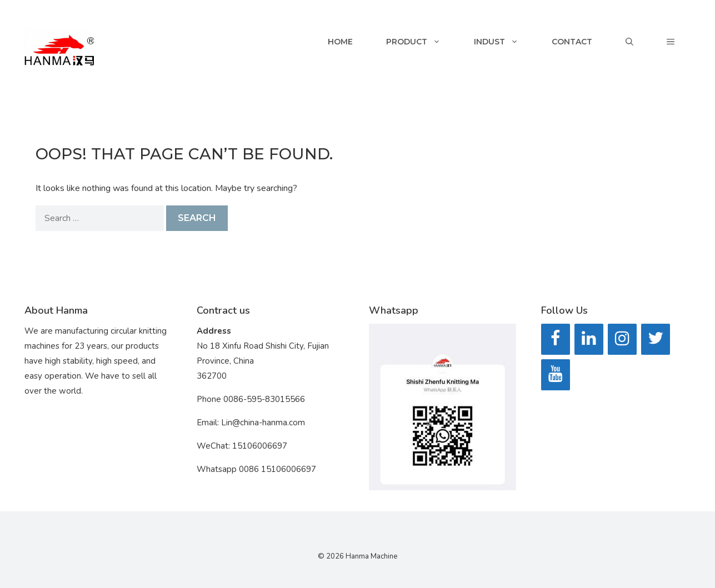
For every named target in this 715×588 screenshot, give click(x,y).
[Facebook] (556, 339)
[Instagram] (622, 339)
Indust (504, 42)
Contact (572, 42)
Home (340, 42)
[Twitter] (656, 339)
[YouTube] (556, 375)
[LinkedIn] (589, 339)
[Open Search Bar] (629, 42)
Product (422, 42)
